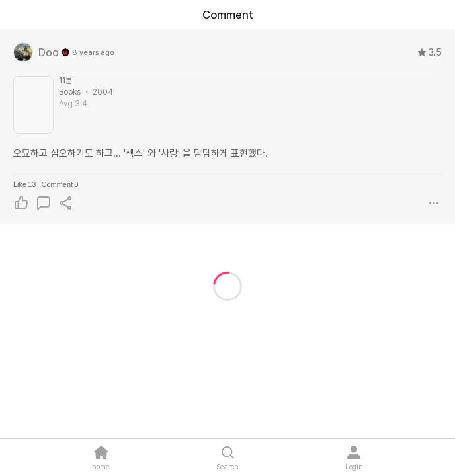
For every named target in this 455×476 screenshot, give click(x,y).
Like (24, 184)
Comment (60, 184)
